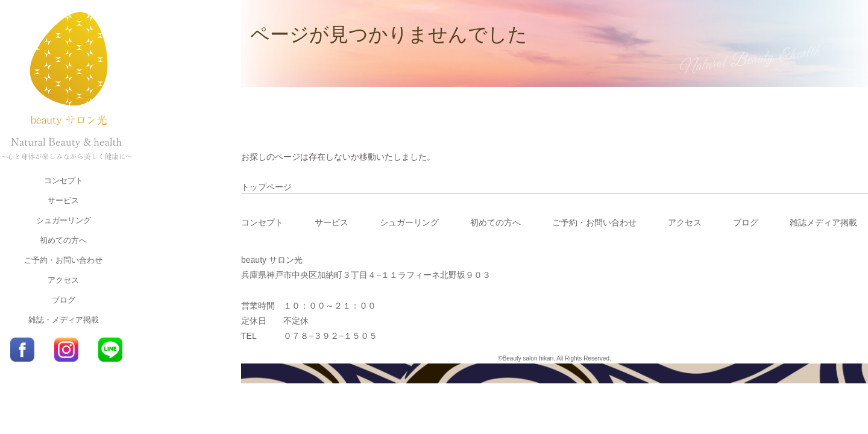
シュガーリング (64, 220)
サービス (63, 200)
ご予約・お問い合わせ (63, 260)
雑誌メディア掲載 (823, 222)
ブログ (64, 300)
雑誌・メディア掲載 (64, 320)
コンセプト (64, 181)
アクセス (63, 280)
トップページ (266, 187)
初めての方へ (63, 240)
